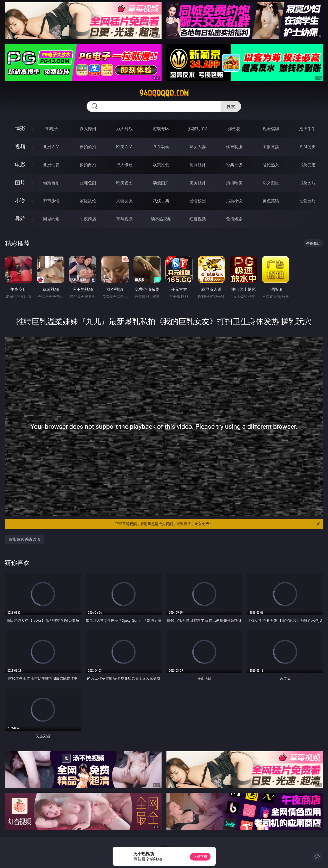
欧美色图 (124, 183)
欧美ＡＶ (124, 147)
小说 (20, 201)
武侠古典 (161, 201)
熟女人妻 (198, 147)
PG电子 (51, 129)
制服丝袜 (198, 165)
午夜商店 (88, 219)
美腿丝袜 (198, 183)
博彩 (20, 128)
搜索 (231, 106)
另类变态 (307, 165)
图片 (20, 183)
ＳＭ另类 (307, 147)
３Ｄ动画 (161, 147)
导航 (20, 219)
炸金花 (234, 129)
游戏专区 (161, 129)
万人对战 (124, 129)
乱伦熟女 (271, 165)
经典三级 (234, 165)
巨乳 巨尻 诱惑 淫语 (24, 539)
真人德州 (88, 129)
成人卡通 (124, 165)
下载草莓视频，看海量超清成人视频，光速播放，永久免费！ (218, 524)
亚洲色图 (88, 183)
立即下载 (200, 857)
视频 (20, 146)
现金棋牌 (271, 129)
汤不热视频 (161, 219)
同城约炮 (51, 219)
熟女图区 (271, 183)
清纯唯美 (234, 183)
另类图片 (307, 183)
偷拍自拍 (88, 165)
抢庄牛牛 (307, 129)
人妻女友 (124, 201)
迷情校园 (198, 201)
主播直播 (271, 147)
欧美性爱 (161, 165)
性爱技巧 (307, 201)
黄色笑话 (271, 201)
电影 (20, 165)
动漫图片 (161, 183)
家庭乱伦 (88, 201)
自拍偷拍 (88, 147)
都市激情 (51, 201)
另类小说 (234, 201)
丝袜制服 (234, 147)
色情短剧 (234, 219)
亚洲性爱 (51, 165)
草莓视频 (124, 219)
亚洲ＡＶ (51, 147)
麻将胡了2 (197, 129)
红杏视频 (198, 219)
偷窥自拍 (51, 183)
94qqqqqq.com (164, 93)
